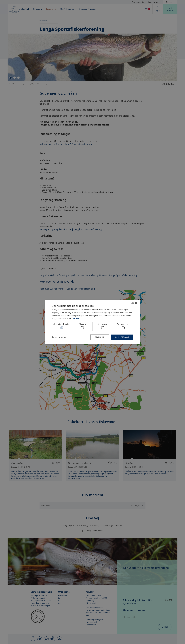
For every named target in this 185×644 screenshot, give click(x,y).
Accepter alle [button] (122, 337)
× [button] (136, 303)
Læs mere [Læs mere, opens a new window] (76, 318)
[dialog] (92, 322)
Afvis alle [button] (100, 337)
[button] (59, 337)
